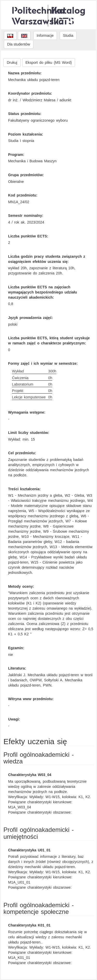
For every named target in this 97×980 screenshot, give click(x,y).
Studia (68, 35)
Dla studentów (19, 44)
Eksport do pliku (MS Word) (49, 63)
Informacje (45, 35)
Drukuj (12, 63)
